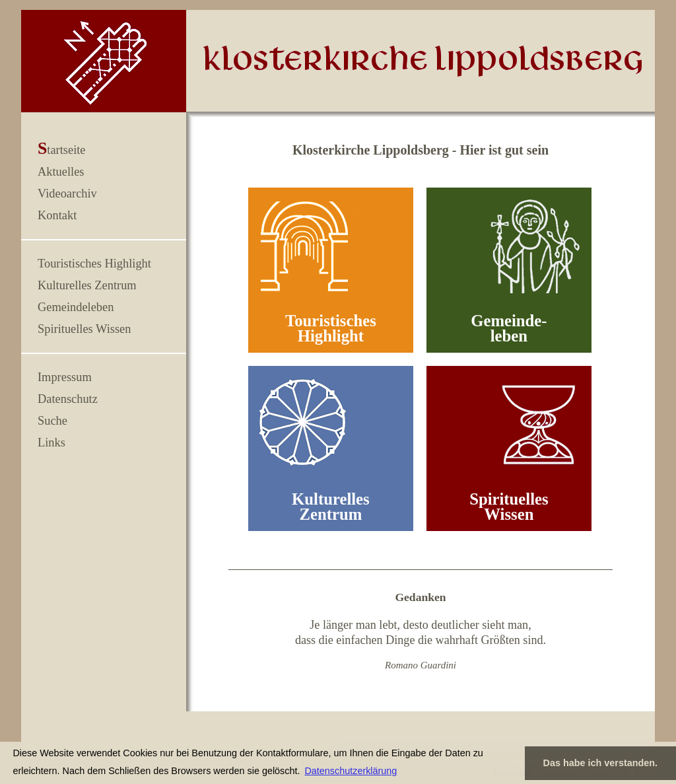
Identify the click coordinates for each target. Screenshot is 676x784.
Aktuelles (61, 172)
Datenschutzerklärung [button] (351, 771)
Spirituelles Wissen (84, 329)
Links (51, 443)
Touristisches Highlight (94, 264)
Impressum (65, 377)
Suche (52, 421)
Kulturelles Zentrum (87, 285)
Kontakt (57, 215)
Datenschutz (68, 399)
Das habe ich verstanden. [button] (601, 763)
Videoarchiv (67, 194)
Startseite (62, 150)
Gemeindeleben (76, 307)
